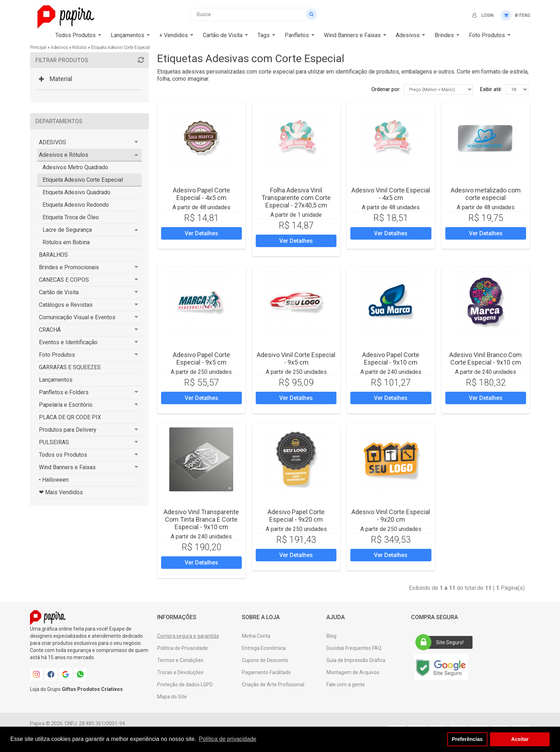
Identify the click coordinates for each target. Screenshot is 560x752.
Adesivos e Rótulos (69, 47)
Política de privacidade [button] (228, 739)
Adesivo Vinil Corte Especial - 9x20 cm (391, 516)
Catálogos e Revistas (66, 305)
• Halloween (54, 480)
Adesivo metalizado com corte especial (486, 194)
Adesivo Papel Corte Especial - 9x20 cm (296, 516)
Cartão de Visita (59, 292)
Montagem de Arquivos (353, 672)
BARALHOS (53, 255)
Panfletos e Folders (64, 392)
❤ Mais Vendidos (61, 492)
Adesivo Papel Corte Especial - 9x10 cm (391, 359)
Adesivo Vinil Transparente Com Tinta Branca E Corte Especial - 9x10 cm (201, 519)
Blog (331, 636)
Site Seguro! (442, 642)
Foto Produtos (57, 355)
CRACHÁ (50, 330)
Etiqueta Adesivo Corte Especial (121, 47)
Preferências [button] (467, 739)
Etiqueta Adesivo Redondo (76, 205)
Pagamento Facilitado (266, 672)
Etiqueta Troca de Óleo (71, 217)
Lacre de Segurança (67, 230)
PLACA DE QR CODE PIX (70, 417)
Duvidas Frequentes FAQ (354, 648)
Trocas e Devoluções (180, 672)
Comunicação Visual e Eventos (77, 317)
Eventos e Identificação (68, 342)
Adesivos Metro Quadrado (75, 167)
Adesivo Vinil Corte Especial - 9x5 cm (296, 359)
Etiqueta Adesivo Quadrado (76, 192)
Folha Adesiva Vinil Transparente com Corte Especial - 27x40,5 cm (296, 198)
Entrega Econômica (264, 648)
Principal (38, 47)
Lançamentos (56, 380)
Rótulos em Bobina (66, 242)
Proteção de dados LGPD (185, 685)
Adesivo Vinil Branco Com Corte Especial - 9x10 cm (486, 359)
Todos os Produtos (63, 455)
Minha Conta (256, 636)
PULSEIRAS (54, 442)
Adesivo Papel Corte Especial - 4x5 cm (201, 194)
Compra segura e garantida (188, 636)
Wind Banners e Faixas (67, 467)
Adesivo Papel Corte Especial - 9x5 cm (201, 359)
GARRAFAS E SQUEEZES (70, 367)
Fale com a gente (346, 685)
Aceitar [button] (520, 739)
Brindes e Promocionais (69, 267)
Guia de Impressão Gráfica (356, 660)
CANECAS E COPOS (64, 280)
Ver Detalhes (201, 233)
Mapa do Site (172, 697)
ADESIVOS (52, 142)
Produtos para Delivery (68, 430)
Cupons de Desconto (265, 660)
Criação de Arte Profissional (273, 685)
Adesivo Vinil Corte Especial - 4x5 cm (391, 194)
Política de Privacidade (182, 648)
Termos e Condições (180, 660)
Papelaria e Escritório (66, 405)
